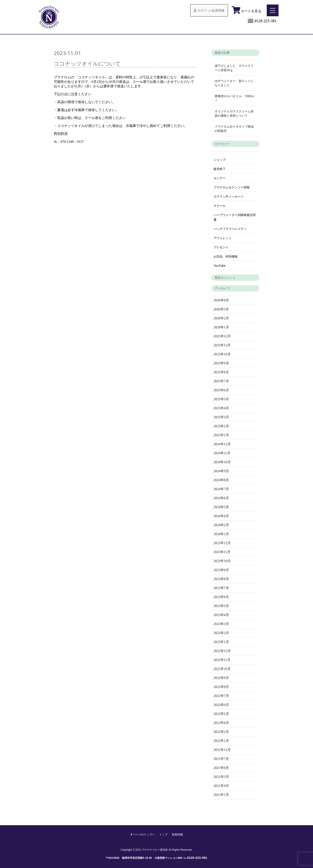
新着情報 (177, 834)
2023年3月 (221, 624)
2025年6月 (221, 390)
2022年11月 (222, 660)
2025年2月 (221, 426)
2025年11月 (222, 345)
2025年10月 (222, 354)
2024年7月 (221, 489)
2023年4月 (221, 615)
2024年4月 (221, 516)
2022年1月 (221, 741)
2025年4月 (221, 408)
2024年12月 (222, 444)
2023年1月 (221, 642)
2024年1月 (221, 534)
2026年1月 (221, 327)
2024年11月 (222, 453)
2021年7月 (221, 759)
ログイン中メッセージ (229, 196)
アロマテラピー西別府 (155, 850)
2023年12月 (222, 543)
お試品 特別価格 (226, 256)
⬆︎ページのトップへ (143, 834)
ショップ (220, 160)
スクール (220, 206)
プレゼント (221, 247)
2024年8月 (221, 480)
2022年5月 (221, 714)
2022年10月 (222, 669)
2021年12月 (222, 750)
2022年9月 (221, 678)
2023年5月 (221, 606)
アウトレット (223, 238)
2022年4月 (221, 723)
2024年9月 (221, 471)
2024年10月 (222, 462)
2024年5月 (221, 507)
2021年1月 (221, 795)
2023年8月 (221, 579)
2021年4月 (221, 786)
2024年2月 (221, 525)
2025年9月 (221, 363)
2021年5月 (221, 777)
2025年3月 (221, 417)
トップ (163, 834)
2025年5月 (221, 399)
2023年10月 (222, 561)
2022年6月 (221, 705)
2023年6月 (221, 597)
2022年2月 (221, 732)
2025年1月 (221, 435)
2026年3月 (221, 309)
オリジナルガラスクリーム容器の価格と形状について (234, 113)
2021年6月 (221, 768)
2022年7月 (221, 696)
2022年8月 (221, 687)
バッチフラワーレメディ (230, 229)
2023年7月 (221, 588)
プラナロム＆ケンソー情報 (232, 187)
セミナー (220, 178)
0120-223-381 (265, 21)
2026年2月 (221, 318)
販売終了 (220, 169)
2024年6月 (221, 498)
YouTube (220, 266)
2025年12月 (222, 336)
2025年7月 (221, 381)
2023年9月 (221, 570)
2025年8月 (221, 372)
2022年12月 (222, 651)
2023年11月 (222, 552)
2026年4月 (221, 300)
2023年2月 (221, 633)
